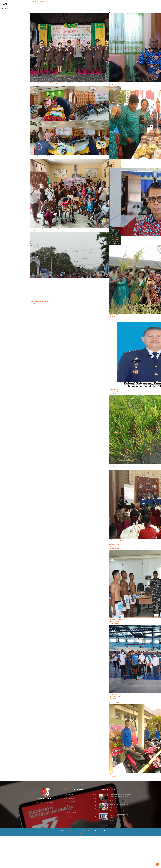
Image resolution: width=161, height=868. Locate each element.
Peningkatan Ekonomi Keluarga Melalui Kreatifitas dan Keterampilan (120, 806)
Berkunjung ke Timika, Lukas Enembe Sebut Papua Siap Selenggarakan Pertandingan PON (115, 699)
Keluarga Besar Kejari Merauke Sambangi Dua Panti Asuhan (47, 229)
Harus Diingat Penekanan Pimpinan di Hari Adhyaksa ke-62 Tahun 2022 (50, 83)
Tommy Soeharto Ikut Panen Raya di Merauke (115, 317)
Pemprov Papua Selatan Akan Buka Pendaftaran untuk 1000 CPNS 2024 (119, 816)
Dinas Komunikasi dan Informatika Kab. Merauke (80, 831)
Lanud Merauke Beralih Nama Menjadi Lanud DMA (115, 392)
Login (80, 833)
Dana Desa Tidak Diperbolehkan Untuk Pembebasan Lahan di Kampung (120, 796)
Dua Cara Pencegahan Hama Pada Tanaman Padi (116, 467)
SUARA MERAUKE (40, 1)
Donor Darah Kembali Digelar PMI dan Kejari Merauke (45, 156)
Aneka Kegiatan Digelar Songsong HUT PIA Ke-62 (44, 302)
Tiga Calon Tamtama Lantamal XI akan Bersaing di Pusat (115, 621)
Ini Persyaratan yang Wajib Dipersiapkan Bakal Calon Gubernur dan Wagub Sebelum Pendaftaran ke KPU (116, 544)
